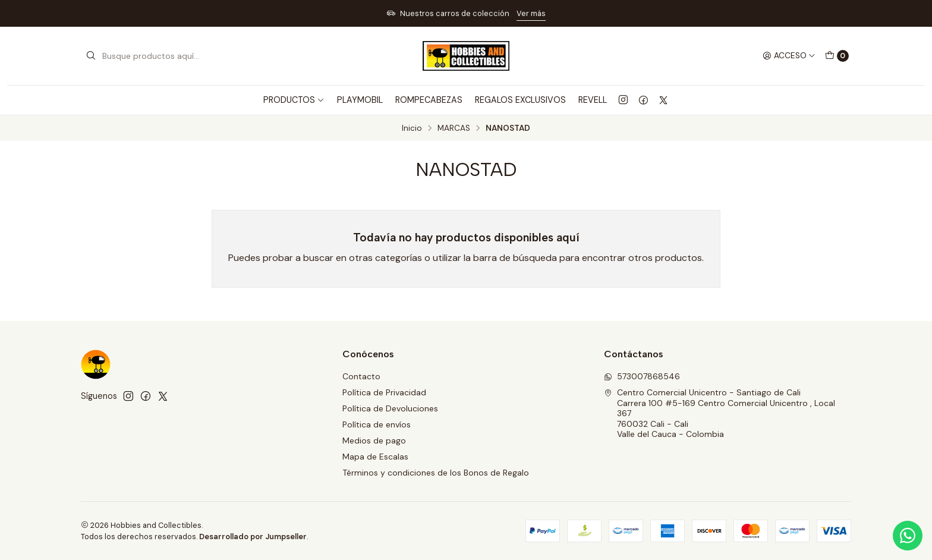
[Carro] (837, 56)
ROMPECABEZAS (429, 100)
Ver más (531, 13)
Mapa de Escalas (375, 457)
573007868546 (642, 376)
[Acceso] (789, 56)
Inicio (412, 128)
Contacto (361, 376)
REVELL (593, 100)
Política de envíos (377, 424)
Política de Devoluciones (390, 408)
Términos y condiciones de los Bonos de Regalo (436, 473)
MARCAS (454, 128)
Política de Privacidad (384, 392)
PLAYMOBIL (360, 100)
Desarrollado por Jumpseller (253, 537)
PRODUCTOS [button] (294, 100)
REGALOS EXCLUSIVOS (520, 100)
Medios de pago (374, 441)
